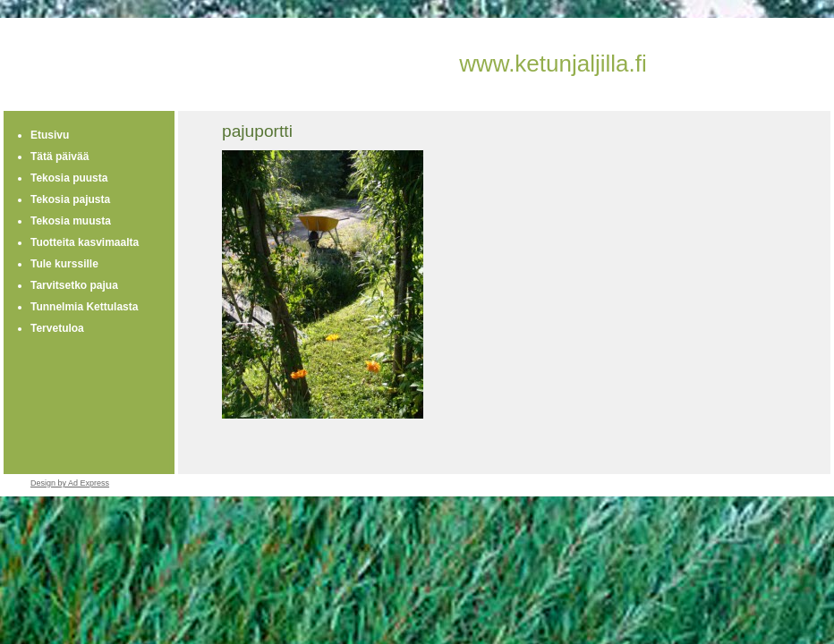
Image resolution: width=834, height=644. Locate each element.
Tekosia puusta (69, 178)
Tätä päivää (60, 157)
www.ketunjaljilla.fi (553, 64)
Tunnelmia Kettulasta (84, 307)
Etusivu (50, 135)
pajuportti (257, 131)
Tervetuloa (57, 328)
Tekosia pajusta (70, 199)
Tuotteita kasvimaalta (85, 242)
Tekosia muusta (71, 221)
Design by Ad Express (70, 483)
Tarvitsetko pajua (74, 285)
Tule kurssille (64, 264)
